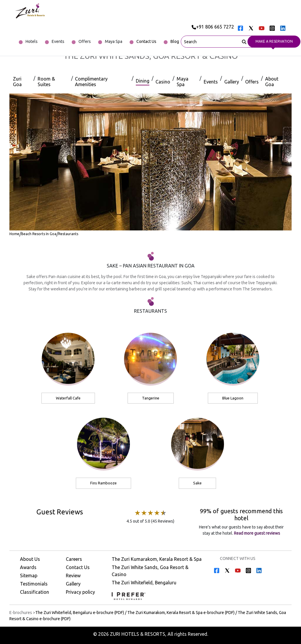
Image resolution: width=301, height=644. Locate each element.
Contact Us (78, 567)
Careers (74, 559)
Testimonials (34, 584)
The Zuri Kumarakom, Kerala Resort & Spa (157, 559)
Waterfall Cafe (68, 398)
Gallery (73, 584)
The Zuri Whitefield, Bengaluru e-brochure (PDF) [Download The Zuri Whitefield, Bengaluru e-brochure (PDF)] (80, 613)
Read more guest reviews (257, 533)
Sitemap (29, 576)
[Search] (244, 41)
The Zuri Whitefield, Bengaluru (144, 583)
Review (73, 576)
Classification (35, 592)
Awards (28, 567)
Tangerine (151, 398)
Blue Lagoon (233, 398)
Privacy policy (80, 592)
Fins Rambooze (103, 483)
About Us (30, 559)
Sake (197, 483)
